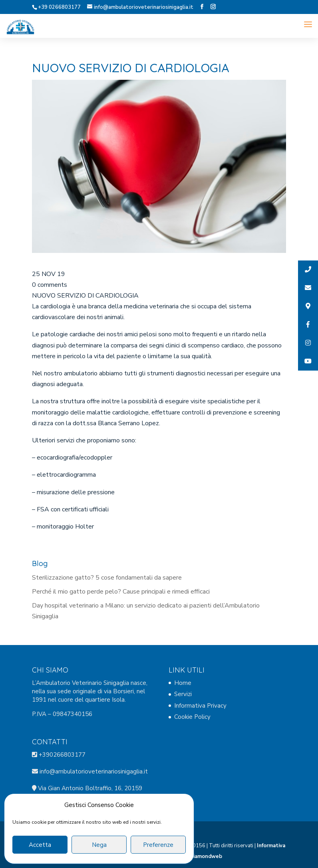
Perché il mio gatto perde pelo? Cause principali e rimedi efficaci (121, 592)
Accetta (40, 845)
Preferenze (158, 845)
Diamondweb (206, 856)
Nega (99, 845)
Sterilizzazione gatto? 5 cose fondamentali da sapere (107, 578)
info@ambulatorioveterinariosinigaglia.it (93, 771)
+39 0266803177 (59, 7)
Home (183, 683)
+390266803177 (62, 755)
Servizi (183, 694)
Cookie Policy (192, 717)
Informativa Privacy (200, 706)
